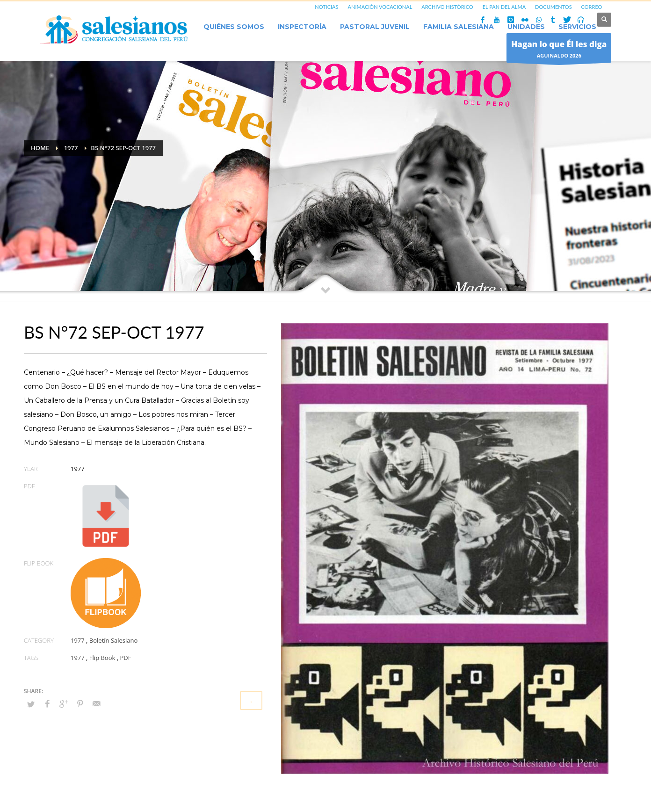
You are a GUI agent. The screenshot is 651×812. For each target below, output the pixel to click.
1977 (78, 640)
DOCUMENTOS (553, 7)
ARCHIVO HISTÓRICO (447, 7)
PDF (125, 658)
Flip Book (102, 658)
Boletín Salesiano (114, 640)
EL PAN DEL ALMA (504, 7)
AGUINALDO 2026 (559, 50)
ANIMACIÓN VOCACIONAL (380, 7)
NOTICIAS (326, 7)
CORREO (592, 7)
